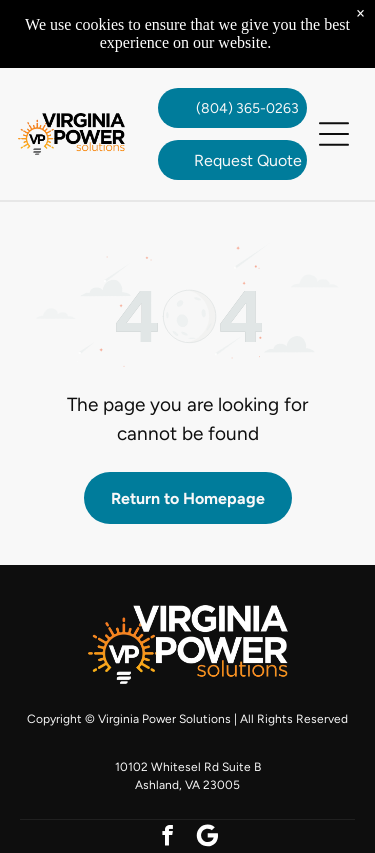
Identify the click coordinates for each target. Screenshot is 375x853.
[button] (334, 134)
